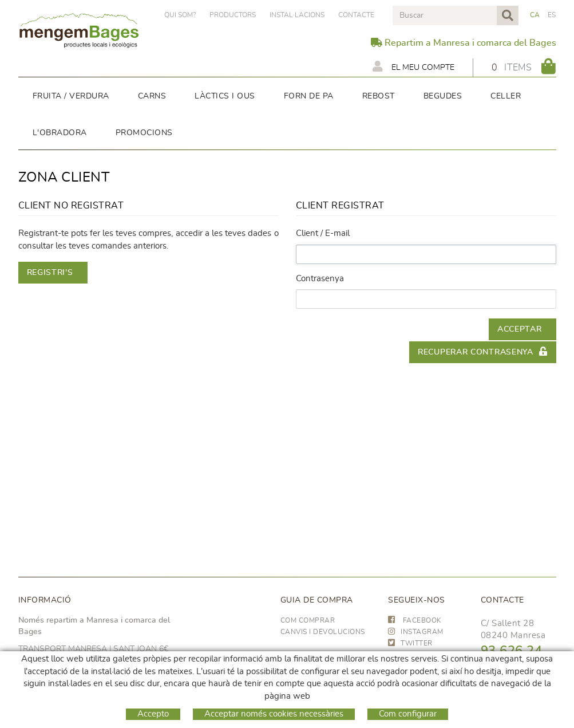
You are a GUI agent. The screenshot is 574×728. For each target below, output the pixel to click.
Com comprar (308, 620)
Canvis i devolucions (323, 632)
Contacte (356, 15)
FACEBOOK (415, 620)
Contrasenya (320, 279)
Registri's (50, 273)
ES (552, 15)
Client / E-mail (323, 233)
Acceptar (520, 329)
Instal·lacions (297, 15)
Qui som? (180, 15)
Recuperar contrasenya (482, 351)
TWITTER (410, 643)
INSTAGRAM (416, 632)
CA (535, 15)
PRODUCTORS (233, 15)
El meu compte (413, 66)
